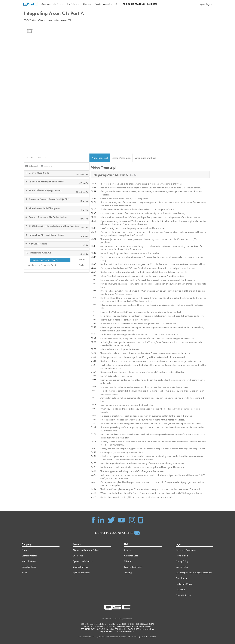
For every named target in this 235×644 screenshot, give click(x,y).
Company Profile (29, 556)
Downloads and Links (145, 158)
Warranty (129, 561)
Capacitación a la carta (52, 4)
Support (128, 550)
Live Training (73, 4)
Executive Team (29, 567)
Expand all (48, 166)
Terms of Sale (182, 556)
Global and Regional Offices (86, 550)
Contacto (87, 4)
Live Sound (78, 556)
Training (128, 573)
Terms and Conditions (186, 550)
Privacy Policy (182, 561)
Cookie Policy (182, 567)
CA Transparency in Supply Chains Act (194, 573)
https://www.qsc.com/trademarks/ (142, 637)
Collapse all (33, 166)
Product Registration (133, 567)
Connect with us (80, 567)
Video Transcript (100, 158)
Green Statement (184, 595)
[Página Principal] (30, 4)
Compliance (181, 578)
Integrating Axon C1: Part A (45, 260)
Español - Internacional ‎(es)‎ (107, 4)
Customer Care (131, 556)
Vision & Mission (29, 561)
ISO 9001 (180, 590)
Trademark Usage (184, 584)
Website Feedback (82, 573)
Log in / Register (206, 4)
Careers (25, 550)
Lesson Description (121, 158)
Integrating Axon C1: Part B (43, 265)
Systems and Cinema (83, 561)
